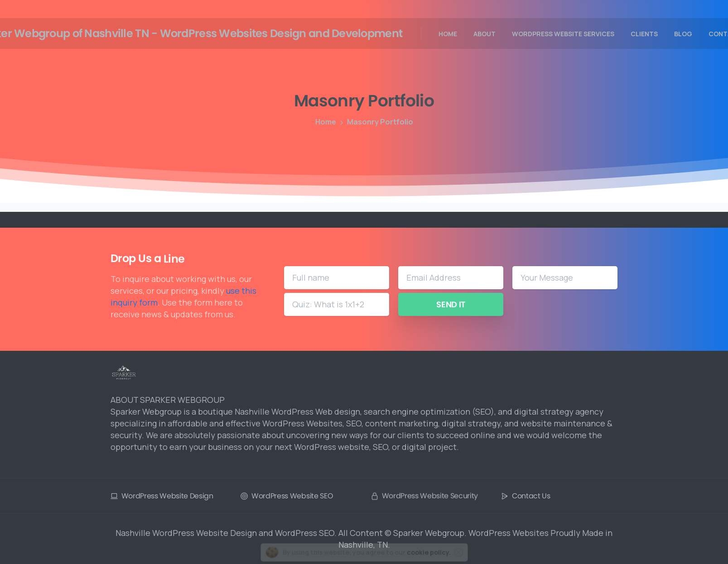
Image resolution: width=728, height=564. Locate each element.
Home (324, 122)
